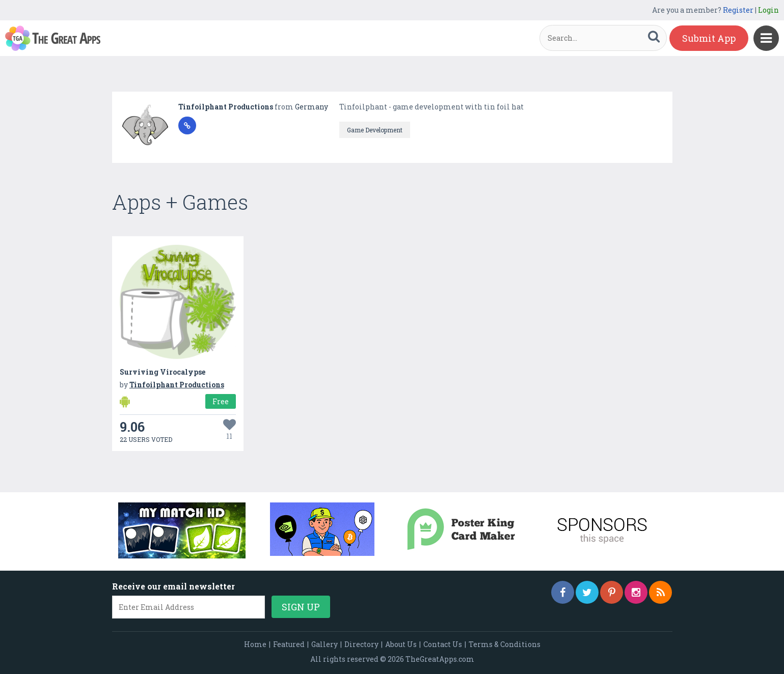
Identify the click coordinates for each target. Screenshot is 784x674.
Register (738, 10)
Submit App (709, 38)
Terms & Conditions (505, 644)
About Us (401, 644)
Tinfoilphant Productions (226, 107)
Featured (289, 644)
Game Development (375, 130)
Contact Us (443, 644)
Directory (361, 644)
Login (768, 10)
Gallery (325, 644)
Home (255, 644)
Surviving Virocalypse (163, 372)
